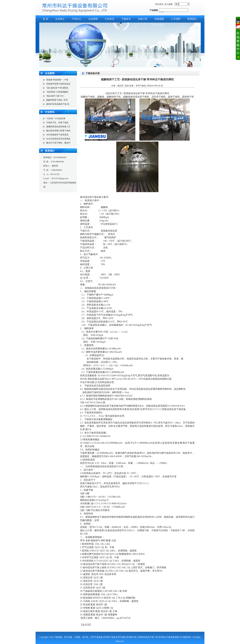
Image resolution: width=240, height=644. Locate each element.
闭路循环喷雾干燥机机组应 (58, 84)
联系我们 (192, 19)
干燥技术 (126, 19)
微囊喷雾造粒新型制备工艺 (58, 127)
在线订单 (143, 19)
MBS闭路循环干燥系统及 (57, 135)
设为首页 (159, 4)
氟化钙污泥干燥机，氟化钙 (58, 143)
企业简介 (60, 19)
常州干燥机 (141, 86)
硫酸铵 (109, 93)
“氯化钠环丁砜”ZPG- (55, 96)
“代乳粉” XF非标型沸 (56, 119)
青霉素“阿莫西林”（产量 (57, 80)
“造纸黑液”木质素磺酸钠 (57, 92)
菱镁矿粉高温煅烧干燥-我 (58, 104)
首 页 (46, 19)
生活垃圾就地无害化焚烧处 (58, 139)
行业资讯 (110, 19)
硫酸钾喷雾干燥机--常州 (57, 100)
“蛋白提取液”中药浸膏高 (57, 88)
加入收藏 (168, 4)
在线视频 (159, 19)
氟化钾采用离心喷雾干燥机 (58, 131)
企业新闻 (93, 19)
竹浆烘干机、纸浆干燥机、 (58, 123)
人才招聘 (176, 19)
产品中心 (77, 19)
